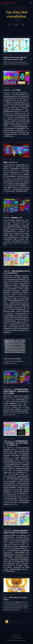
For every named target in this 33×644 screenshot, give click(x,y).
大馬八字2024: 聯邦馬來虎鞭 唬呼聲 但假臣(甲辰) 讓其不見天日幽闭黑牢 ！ (16, 532)
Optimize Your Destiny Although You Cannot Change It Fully (15, 58)
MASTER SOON (9, 3)
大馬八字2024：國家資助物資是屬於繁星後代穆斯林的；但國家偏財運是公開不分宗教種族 (16, 391)
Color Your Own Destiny (12, 359)
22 (22, 622)
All (10, 25)
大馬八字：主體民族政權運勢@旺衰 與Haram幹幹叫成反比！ (16, 272)
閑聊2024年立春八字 (11, 162)
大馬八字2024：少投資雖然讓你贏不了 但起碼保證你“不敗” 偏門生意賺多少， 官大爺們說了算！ (16, 443)
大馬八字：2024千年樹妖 (12, 90)
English (16, 25)
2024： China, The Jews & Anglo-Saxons (15, 598)
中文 (23, 25)
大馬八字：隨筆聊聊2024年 (13, 218)
